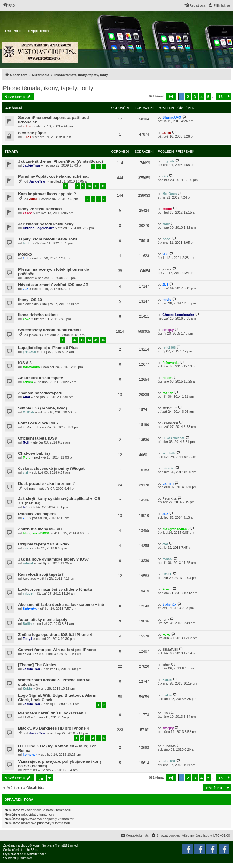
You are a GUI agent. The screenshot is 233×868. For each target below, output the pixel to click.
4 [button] (201, 97)
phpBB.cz (32, 850)
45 (96, 340)
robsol (28, 563)
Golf (26, 442)
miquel (28, 593)
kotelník (169, 453)
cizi (165, 176)
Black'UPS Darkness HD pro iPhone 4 (54, 728)
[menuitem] (9, 5)
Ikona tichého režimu (38, 315)
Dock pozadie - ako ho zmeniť (46, 483)
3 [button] (195, 97)
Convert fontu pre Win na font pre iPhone (57, 650)
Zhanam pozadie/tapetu (40, 393)
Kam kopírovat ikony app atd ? (47, 194)
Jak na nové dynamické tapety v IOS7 (54, 559)
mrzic (167, 300)
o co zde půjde (32, 133)
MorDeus (169, 194)
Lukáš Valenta (173, 438)
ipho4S (168, 665)
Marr (166, 224)
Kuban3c (169, 746)
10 (89, 186)
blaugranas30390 (36, 533)
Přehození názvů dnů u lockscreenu (52, 713)
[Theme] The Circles (37, 665)
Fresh (167, 589)
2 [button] (188, 97)
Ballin (27, 624)
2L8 (26, 258)
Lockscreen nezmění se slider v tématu (55, 589)
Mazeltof (33, 854)
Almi (26, 397)
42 (75, 340)
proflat (15, 854)
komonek (30, 755)
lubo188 (169, 761)
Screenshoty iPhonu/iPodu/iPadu (49, 330)
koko (27, 319)
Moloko (25, 254)
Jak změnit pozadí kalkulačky (46, 224)
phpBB (25, 846)
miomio (168, 468)
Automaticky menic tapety (43, 620)
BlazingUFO (172, 117)
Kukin (27, 688)
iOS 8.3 (25, 363)
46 (103, 340)
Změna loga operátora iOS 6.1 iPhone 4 (55, 635)
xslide (27, 213)
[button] (171, 97)
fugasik (168, 161)
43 (82, 340)
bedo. (27, 243)
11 (96, 186)
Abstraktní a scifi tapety (41, 378)
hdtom (28, 382)
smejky (168, 330)
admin (27, 126)
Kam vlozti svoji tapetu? (41, 574)
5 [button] (208, 97)
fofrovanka (31, 367)
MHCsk (28, 412)
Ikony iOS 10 (30, 300)
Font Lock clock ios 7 (38, 423)
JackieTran (31, 165)
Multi (27, 457)
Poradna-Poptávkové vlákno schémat (53, 176)
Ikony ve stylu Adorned (40, 209)
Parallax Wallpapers (37, 514)
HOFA (167, 574)
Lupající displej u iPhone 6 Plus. (48, 348)
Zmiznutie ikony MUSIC (40, 529)
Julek (27, 137)
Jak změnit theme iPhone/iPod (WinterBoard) (61, 161)
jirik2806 (29, 352)
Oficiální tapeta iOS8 (37, 438)
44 (89, 340)
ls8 (25, 507)
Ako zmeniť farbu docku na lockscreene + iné (61, 604)
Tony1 (27, 639)
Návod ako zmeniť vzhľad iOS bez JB (53, 285)
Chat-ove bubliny (34, 453)
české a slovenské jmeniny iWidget (51, 468)
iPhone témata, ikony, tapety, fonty (47, 88)
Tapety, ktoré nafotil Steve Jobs (48, 239)
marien (168, 393)
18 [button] (220, 97)
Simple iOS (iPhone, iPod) (43, 408)
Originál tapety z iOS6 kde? (44, 544)
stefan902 (170, 408)
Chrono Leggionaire (38, 228)
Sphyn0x (30, 609)
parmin (168, 483)
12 (103, 186)
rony (32, 488)
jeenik (167, 269)
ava (25, 548)
